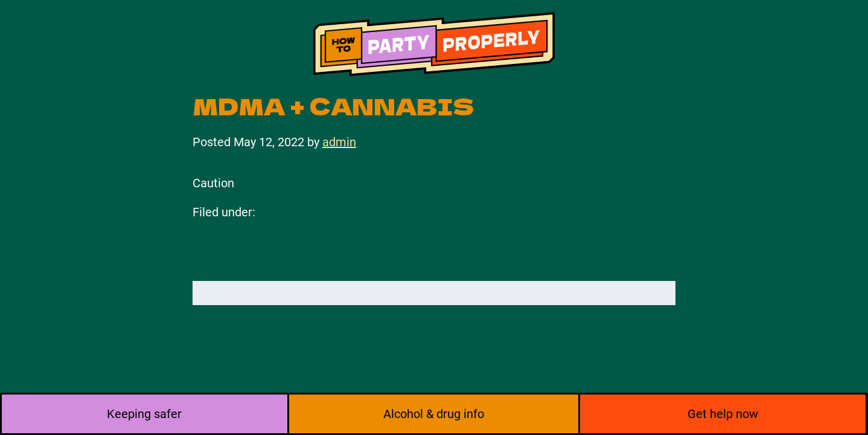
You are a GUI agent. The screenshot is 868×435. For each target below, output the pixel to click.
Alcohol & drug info (434, 414)
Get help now (723, 414)
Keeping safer (144, 414)
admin (339, 142)
